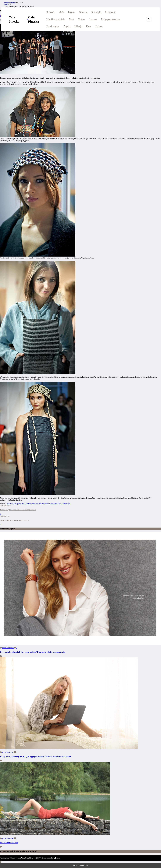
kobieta (9, 504)
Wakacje (78, 26)
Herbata (99, 26)
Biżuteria (83, 12)
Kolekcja (16, 504)
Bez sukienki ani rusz (9, 843)
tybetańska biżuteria (50, 504)
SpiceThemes (56, 858)
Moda (61, 12)
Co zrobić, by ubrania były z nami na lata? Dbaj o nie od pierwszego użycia (32, 652)
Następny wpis (5, 516)
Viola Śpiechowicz (64, 504)
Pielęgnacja (110, 12)
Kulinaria (50, 12)
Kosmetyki (96, 12)
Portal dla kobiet (8, 648)
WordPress (25, 858)
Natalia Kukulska (25, 504)
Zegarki (67, 26)
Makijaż (82, 19)
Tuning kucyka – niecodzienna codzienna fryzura (18, 510)
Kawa (89, 26)
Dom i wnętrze (53, 26)
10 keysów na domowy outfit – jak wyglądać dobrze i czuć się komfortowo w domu (35, 757)
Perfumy (93, 19)
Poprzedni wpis (5, 506)
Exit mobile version (80, 865)
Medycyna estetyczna (111, 19)
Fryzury (72, 12)
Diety (71, 19)
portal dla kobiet (37, 504)
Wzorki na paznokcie (55, 19)
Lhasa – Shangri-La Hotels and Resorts (14, 520)
